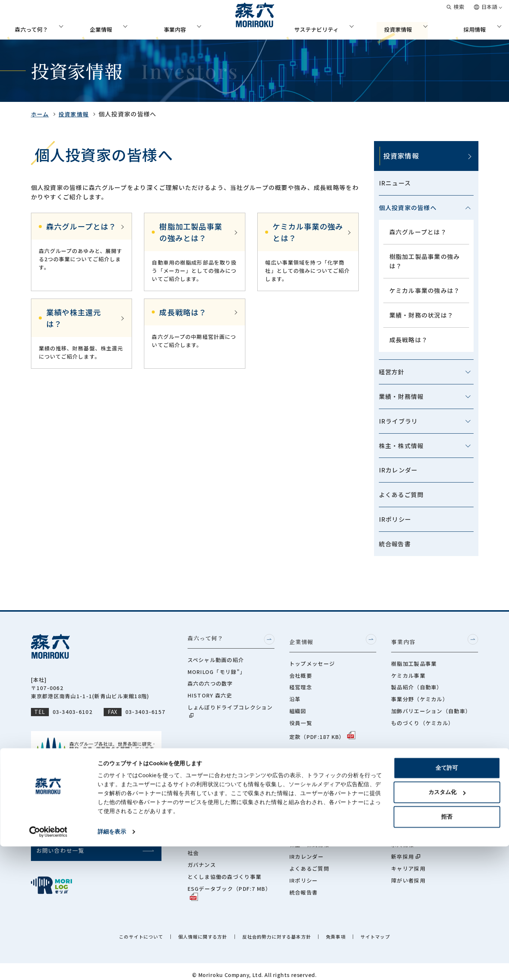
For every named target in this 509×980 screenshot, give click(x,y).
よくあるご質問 (401, 494)
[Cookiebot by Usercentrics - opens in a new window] (48, 965)
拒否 (447, 950)
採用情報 (480, 28)
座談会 (400, 814)
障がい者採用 (408, 874)
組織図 (298, 708)
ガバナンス (202, 858)
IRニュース (395, 183)
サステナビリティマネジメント (227, 823)
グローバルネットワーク (351, 11)
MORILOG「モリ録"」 (217, 672)
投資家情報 (401, 28)
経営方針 (392, 372)
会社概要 (301, 672)
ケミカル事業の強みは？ (425, 290)
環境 (193, 834)
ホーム (41, 114)
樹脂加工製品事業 (414, 660)
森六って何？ (25, 28)
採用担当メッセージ (417, 791)
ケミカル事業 (408, 672)
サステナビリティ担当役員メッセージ (230, 795)
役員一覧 (301, 720)
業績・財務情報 (401, 396)
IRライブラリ (398, 421)
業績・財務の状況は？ (422, 315)
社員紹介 (403, 803)
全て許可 (447, 901)
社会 (193, 846)
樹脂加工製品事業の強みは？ (425, 261)
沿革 (295, 696)
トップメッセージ (312, 660)
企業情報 (96, 28)
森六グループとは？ (418, 232)
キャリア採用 (408, 862)
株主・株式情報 (401, 446)
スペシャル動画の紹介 (216, 660)
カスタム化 (447, 926)
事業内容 (172, 28)
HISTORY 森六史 (210, 696)
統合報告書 (395, 544)
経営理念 (301, 684)
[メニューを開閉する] (468, 208)
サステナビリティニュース (221, 811)
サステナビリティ (316, 28)
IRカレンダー (398, 470)
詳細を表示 (112, 965)
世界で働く (405, 826)
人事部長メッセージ (417, 779)
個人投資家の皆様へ (408, 207)
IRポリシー (395, 519)
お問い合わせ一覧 (415, 11)
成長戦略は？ (409, 340)
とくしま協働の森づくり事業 (225, 870)
